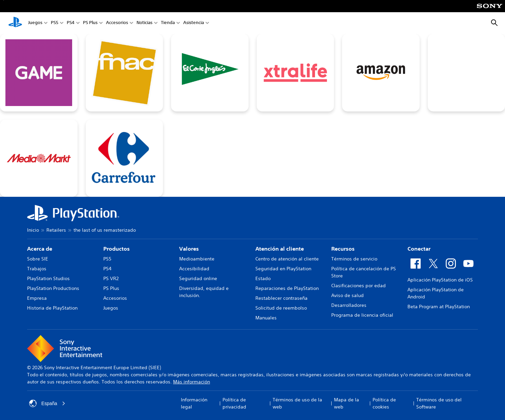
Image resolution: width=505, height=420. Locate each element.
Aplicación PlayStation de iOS (440, 280)
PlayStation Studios (48, 278)
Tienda (168, 23)
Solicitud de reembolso (281, 308)
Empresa (37, 298)
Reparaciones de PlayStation (287, 288)
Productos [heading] (117, 249)
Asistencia (194, 23)
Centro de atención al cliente (287, 259)
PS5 (55, 23)
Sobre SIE (38, 259)
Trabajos (37, 269)
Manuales (266, 318)
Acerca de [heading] (40, 249)
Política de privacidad (234, 403)
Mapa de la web (346, 403)
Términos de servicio (354, 259)
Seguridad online (198, 278)
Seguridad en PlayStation (283, 269)
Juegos (35, 23)
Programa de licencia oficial (362, 315)
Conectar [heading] (419, 249)
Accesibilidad (194, 269)
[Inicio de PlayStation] (15, 23)
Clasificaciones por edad (359, 286)
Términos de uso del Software (439, 403)
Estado (263, 278)
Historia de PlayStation (52, 308)
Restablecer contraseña (281, 298)
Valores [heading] (189, 249)
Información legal (194, 403)
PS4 (71, 23)
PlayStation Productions (53, 288)
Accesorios (117, 23)
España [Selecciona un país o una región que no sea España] (47, 403)
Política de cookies (384, 403)
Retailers (56, 230)
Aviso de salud (348, 295)
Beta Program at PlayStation (439, 307)
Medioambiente (197, 259)
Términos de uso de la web (297, 403)
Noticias (144, 23)
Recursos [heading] (343, 249)
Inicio (33, 230)
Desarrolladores (349, 305)
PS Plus (90, 23)
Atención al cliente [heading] (280, 249)
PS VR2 (111, 278)
